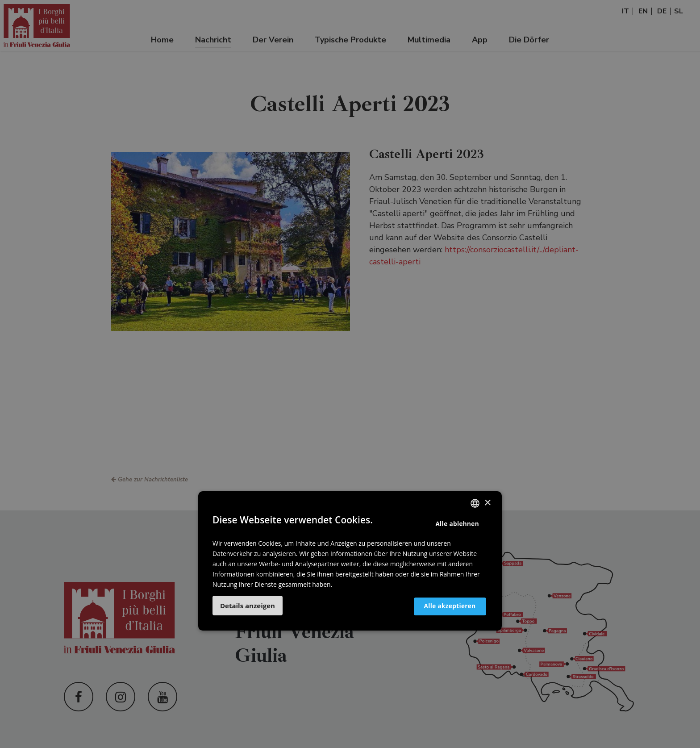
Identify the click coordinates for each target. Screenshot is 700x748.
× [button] (487, 503)
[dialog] (350, 374)
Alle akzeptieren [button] (444, 606)
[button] (248, 606)
